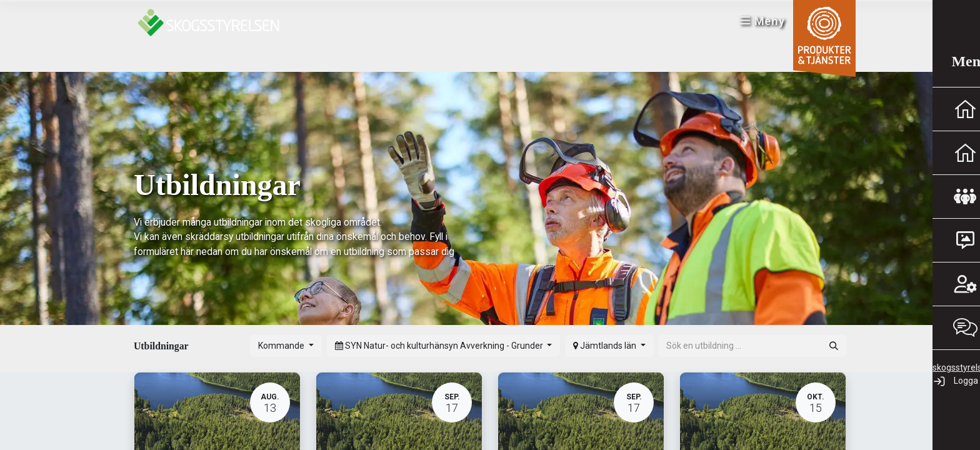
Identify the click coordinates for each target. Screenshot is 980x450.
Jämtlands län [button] (606, 346)
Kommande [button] (282, 346)
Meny (756, 25)
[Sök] (834, 346)
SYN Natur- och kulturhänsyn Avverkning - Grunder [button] (440, 346)
